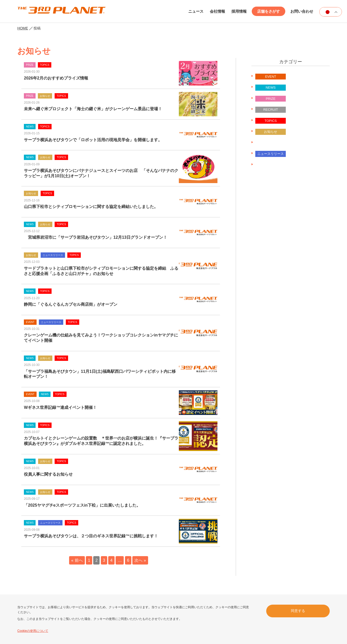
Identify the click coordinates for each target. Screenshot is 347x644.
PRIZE (271, 99)
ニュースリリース (271, 143)
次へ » (140, 560)
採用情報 (239, 11)
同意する (298, 611)
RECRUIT (271, 110)
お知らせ (271, 132)
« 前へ (77, 560)
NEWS (271, 87)
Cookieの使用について (33, 631)
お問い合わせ (302, 11)
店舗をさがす (269, 11)
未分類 (271, 165)
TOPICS (271, 121)
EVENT (271, 77)
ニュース (196, 11)
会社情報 (217, 11)
